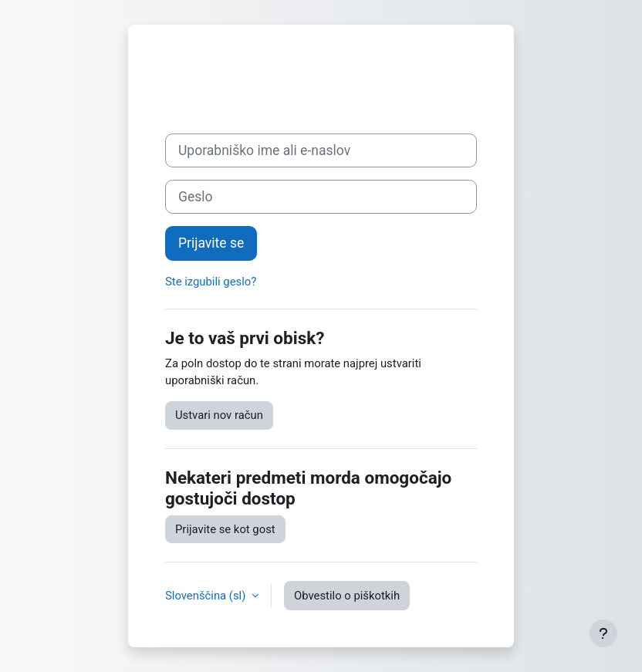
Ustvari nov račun (219, 415)
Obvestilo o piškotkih (347, 596)
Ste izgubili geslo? (211, 282)
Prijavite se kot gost (225, 529)
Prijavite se (211, 243)
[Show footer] (603, 633)
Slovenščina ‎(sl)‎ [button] (207, 596)
